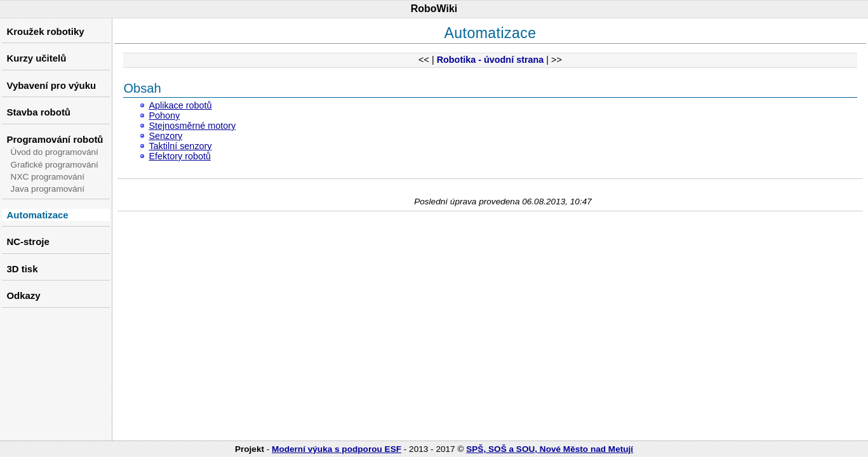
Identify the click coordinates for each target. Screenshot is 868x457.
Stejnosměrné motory (192, 126)
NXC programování (48, 177)
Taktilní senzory (180, 146)
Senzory (165, 136)
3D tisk (22, 269)
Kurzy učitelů (36, 58)
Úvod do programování (55, 152)
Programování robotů (55, 139)
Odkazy (23, 295)
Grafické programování (55, 165)
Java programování (48, 189)
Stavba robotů (38, 112)
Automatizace (37, 215)
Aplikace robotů (180, 105)
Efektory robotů (180, 156)
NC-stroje (28, 242)
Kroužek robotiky (45, 31)
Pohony (164, 116)
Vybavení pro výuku (51, 85)
